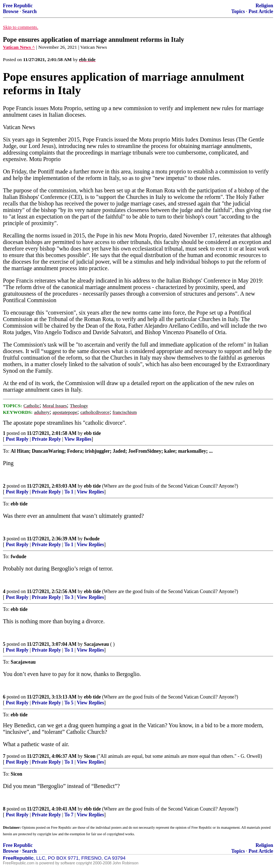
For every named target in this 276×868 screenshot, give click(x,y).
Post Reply (17, 439)
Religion (264, 6)
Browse (11, 11)
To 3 (69, 597)
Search (29, 11)
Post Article (261, 11)
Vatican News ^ (19, 47)
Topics (238, 11)
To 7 (69, 815)
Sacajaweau (97, 644)
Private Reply (47, 439)
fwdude (92, 539)
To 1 (69, 492)
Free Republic (18, 6)
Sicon (90, 756)
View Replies (78, 439)
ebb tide (92, 433)
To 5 (69, 703)
